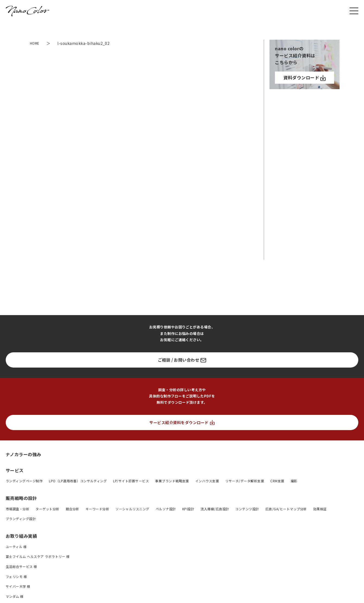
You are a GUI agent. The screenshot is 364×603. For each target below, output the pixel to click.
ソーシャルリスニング (132, 509)
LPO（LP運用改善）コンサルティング (78, 481)
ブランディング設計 (21, 519)
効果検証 (320, 509)
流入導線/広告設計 (215, 509)
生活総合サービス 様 (21, 566)
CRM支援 (277, 481)
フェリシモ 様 (16, 576)
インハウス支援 (207, 481)
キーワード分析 (97, 509)
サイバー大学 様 (18, 586)
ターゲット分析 (47, 509)
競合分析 (73, 509)
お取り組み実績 (21, 536)
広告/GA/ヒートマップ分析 (286, 509)
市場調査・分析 (18, 509)
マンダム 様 (15, 596)
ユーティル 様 (16, 547)
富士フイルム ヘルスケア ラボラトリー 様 (38, 556)
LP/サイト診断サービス (131, 481)
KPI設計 (188, 509)
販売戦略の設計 (21, 498)
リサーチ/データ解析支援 (245, 481)
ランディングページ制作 (24, 481)
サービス (15, 470)
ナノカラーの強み (23, 454)
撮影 (294, 481)
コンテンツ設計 (247, 509)
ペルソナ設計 (166, 509)
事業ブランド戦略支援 (172, 481)
